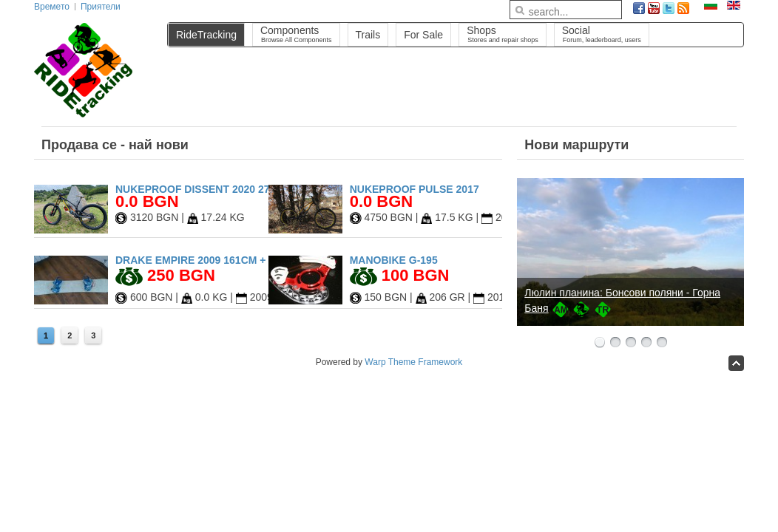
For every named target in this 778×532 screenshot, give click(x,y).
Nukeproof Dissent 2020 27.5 (197, 189)
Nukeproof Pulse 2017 (415, 189)
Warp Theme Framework (413, 362)
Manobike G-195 (394, 260)
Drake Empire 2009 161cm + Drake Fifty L (231, 260)
